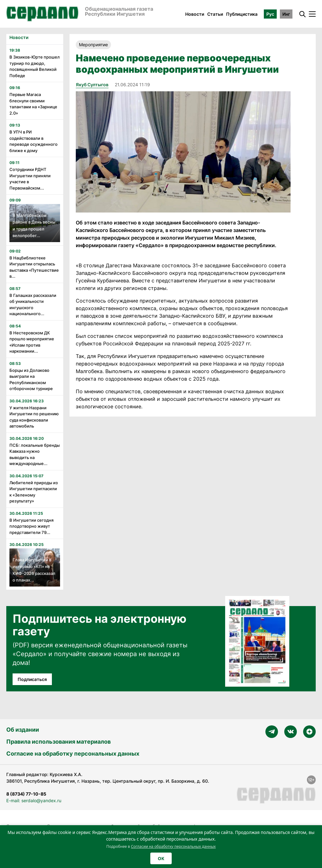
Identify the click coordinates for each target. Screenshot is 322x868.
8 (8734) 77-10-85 (26, 794)
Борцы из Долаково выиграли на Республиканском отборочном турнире (31, 380)
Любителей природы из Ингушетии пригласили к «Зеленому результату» (34, 492)
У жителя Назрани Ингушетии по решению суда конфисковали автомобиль (34, 417)
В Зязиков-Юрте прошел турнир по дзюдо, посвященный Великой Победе (35, 66)
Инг (286, 14)
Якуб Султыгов (92, 85)
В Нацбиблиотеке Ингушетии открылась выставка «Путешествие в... (34, 267)
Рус (270, 14)
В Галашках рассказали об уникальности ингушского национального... (33, 305)
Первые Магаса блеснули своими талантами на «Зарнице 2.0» (33, 104)
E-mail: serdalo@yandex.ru (34, 800)
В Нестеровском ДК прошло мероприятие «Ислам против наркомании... (32, 342)
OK (161, 858)
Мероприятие (93, 45)
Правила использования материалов (58, 742)
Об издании (23, 730)
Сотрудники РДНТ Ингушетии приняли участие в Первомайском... (30, 179)
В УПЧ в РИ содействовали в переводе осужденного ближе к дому (33, 141)
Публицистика (242, 14)
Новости (195, 14)
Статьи (215, 14)
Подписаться (32, 679)
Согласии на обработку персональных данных (173, 846)
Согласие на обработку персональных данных (73, 754)
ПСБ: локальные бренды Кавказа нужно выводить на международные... (35, 454)
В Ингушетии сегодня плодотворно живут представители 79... (31, 526)
